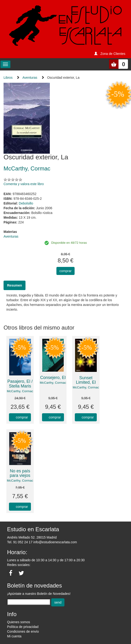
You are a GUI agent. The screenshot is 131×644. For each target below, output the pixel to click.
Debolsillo (26, 203)
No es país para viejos (20, 473)
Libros (8, 78)
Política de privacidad (23, 627)
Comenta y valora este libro (24, 184)
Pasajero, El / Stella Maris (20, 384)
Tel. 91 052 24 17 (20, 542)
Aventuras (30, 78)
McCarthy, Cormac (20, 391)
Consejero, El (53, 378)
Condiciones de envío (23, 631)
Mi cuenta (14, 636)
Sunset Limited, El (86, 380)
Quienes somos (19, 622)
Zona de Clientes (113, 54)
